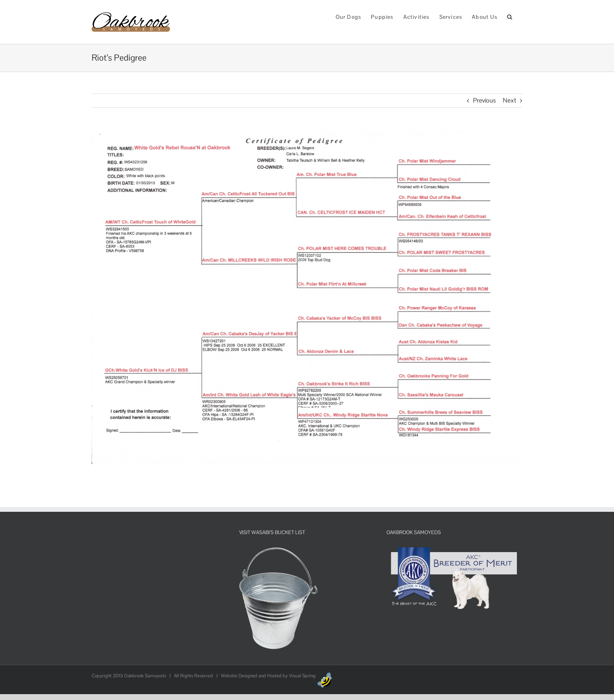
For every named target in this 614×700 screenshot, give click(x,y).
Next (509, 100)
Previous (484, 100)
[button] (510, 16)
